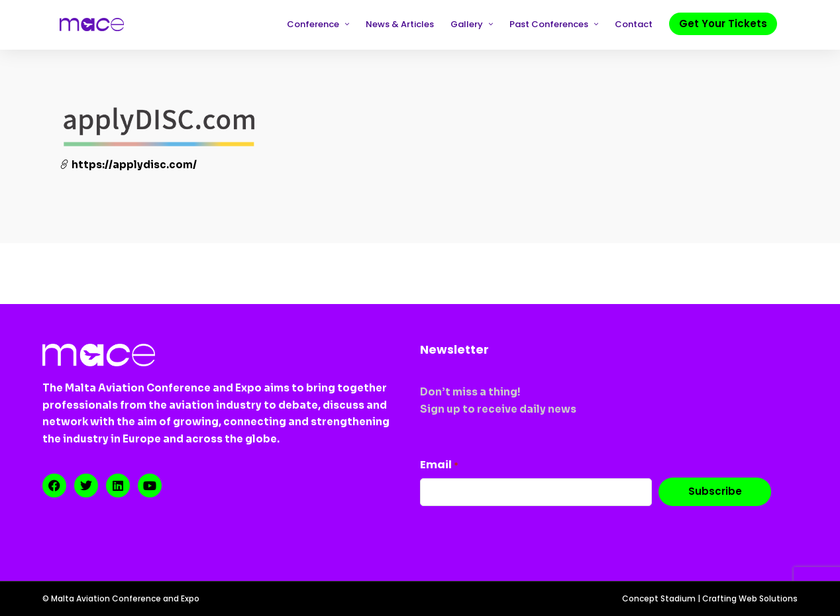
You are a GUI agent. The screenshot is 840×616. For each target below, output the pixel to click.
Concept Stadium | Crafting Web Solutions (710, 598)
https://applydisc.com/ (128, 165)
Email (439, 465)
